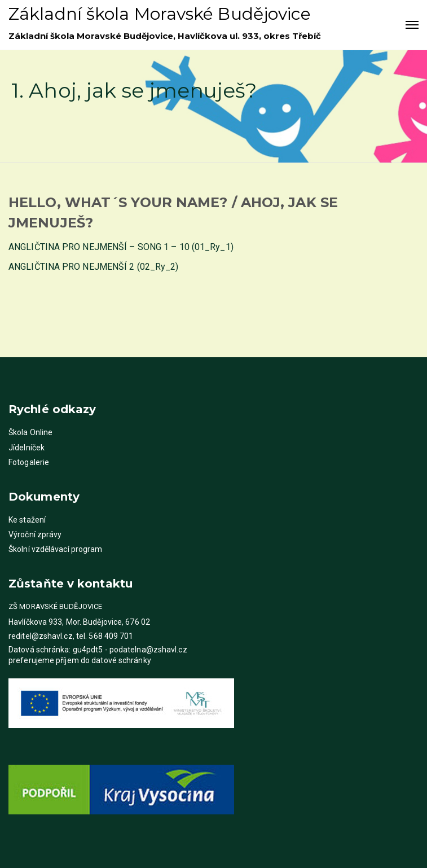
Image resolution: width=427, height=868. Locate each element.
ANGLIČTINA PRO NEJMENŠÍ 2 (72, 267)
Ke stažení (27, 520)
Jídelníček (27, 448)
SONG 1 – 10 (164, 247)
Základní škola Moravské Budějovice (160, 14)
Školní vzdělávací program (56, 549)
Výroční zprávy (35, 534)
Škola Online (30, 432)
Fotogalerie (29, 462)
